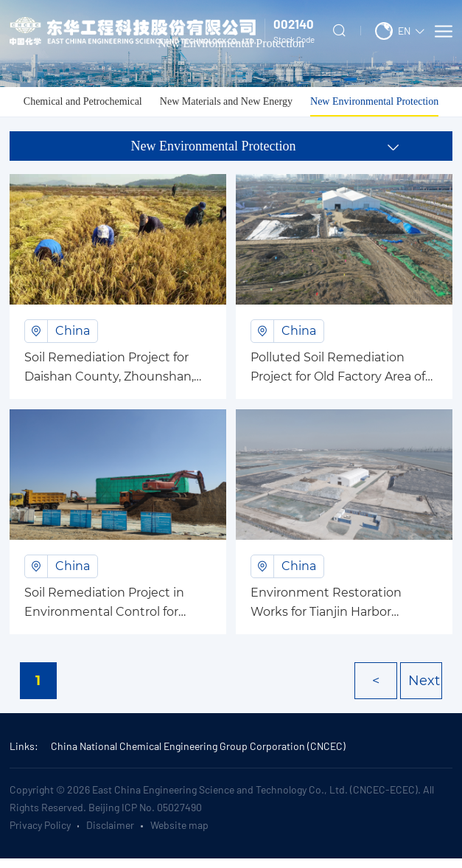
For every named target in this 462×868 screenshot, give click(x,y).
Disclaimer (110, 825)
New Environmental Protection (374, 101)
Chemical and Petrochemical (83, 101)
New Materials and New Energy (226, 101)
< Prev (378, 686)
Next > (424, 686)
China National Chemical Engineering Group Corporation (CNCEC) (198, 746)
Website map (179, 825)
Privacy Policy (40, 825)
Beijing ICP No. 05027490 (145, 807)
